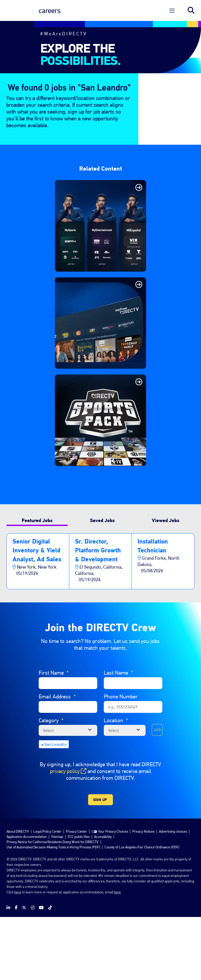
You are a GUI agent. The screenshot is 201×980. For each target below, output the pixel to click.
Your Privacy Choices (113, 894)
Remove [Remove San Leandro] (42, 807)
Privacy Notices (143, 894)
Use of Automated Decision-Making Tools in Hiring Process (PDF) (53, 910)
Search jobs (191, 10)
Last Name (118, 736)
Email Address (57, 760)
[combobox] (125, 793)
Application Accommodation (27, 899)
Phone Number (121, 760)
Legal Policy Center (47, 894)
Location (116, 783)
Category (51, 783)
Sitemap (57, 899)
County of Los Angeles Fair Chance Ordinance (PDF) (142, 910)
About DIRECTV (18, 894)
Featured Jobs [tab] (37, 583)
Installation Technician (153, 609)
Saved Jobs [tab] (102, 583)
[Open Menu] (172, 10)
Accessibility (103, 899)
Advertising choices (173, 894)
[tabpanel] (100, 624)
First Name (54, 736)
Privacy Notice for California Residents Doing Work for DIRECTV (53, 905)
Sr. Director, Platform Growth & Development (98, 613)
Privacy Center (76, 894)
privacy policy (68, 834)
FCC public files (79, 899)
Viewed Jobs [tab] (166, 583)
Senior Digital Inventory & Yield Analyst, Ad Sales (37, 613)
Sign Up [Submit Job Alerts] (100, 863)
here (18, 955)
